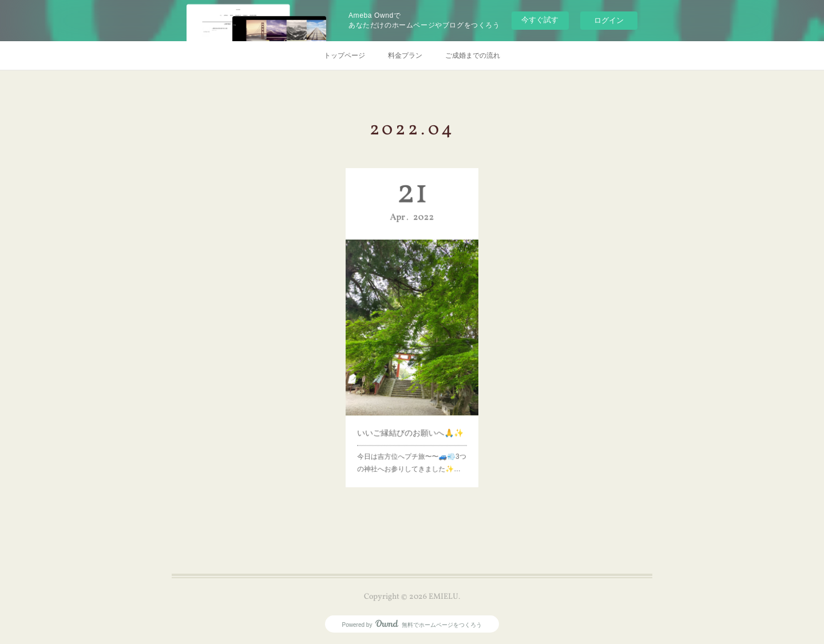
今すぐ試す (540, 20)
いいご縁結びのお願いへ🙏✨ (411, 418)
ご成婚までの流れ (473, 55)
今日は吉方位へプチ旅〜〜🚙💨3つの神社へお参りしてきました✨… (412, 443)
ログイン (609, 20)
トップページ (344, 55)
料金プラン (405, 55)
